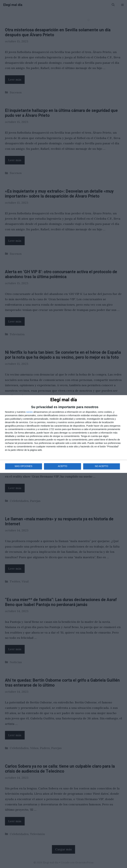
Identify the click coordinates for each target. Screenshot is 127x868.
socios (29, 412)
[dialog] (63, 434)
